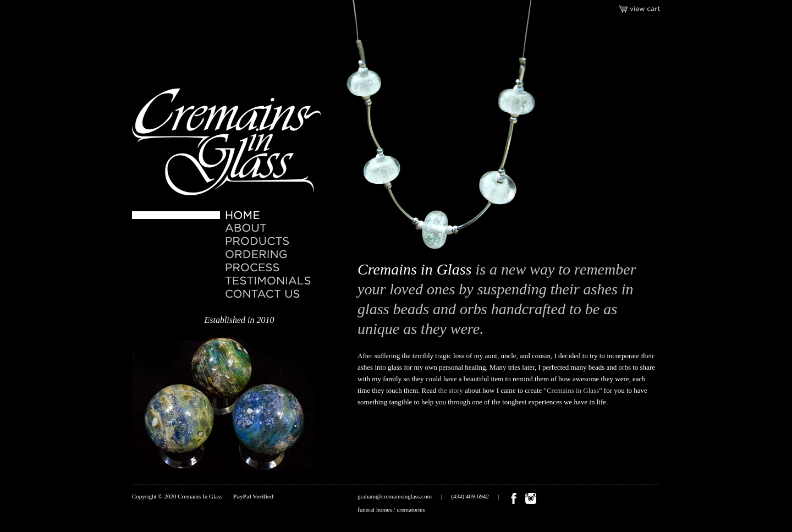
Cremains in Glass (573, 390)
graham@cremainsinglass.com (395, 496)
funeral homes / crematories (391, 509)
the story (451, 390)
